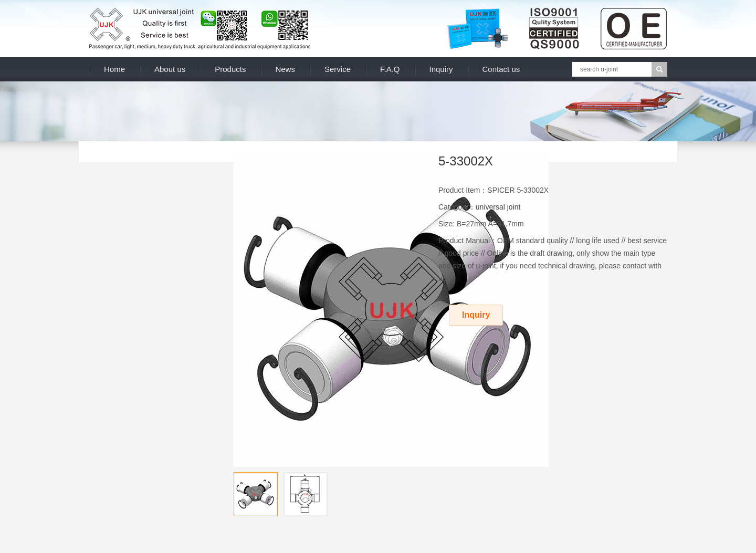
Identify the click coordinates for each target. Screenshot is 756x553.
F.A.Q (390, 69)
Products (230, 69)
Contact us (501, 69)
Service (338, 69)
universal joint (498, 207)
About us (170, 69)
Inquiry (441, 69)
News (285, 69)
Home (114, 69)
